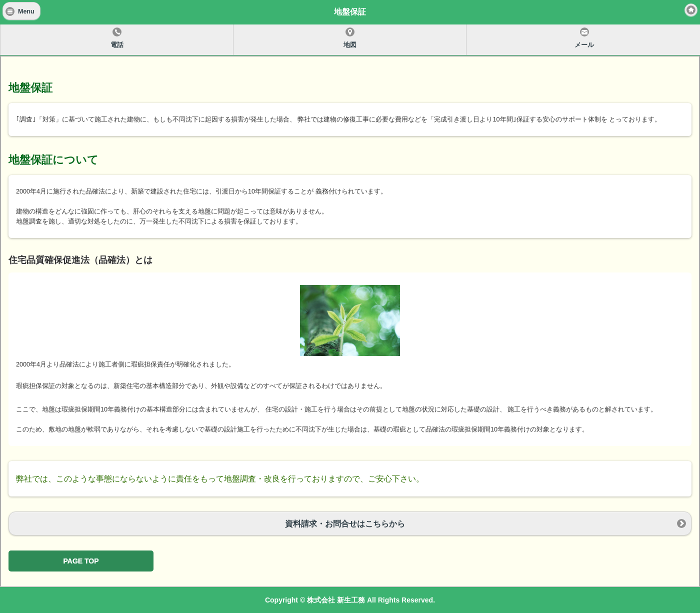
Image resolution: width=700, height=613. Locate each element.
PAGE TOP (81, 561)
